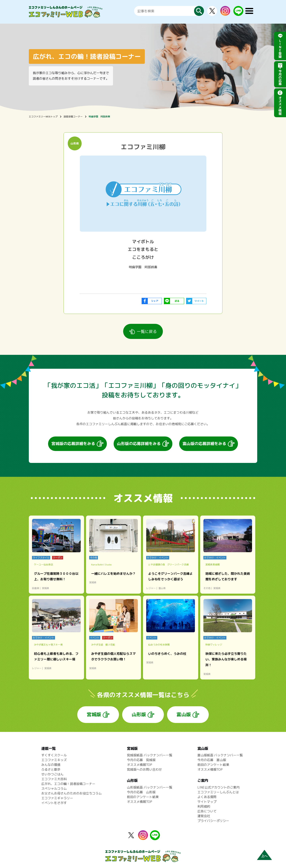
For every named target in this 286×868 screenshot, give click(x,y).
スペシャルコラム (54, 789)
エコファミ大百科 (54, 779)
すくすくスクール (54, 755)
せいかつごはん (52, 774)
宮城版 (94, 714)
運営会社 (204, 816)
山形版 (139, 714)
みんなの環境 (51, 765)
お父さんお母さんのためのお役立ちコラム (71, 793)
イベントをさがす (54, 803)
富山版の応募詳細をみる (204, 443)
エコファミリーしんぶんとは (218, 792)
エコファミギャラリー (57, 798)
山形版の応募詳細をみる (139, 443)
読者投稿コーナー (73, 117)
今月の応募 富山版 (212, 760)
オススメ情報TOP (140, 765)
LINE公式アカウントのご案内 (218, 787)
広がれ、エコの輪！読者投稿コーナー (68, 784)
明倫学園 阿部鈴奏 (99, 117)
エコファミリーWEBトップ (43, 117)
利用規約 (204, 806)
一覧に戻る (147, 331)
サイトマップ (207, 802)
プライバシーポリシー (213, 821)
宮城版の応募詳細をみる (73, 443)
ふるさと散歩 (51, 769)
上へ (264, 856)
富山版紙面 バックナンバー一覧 (220, 755)
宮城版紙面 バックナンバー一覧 (150, 755)
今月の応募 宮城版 (141, 760)
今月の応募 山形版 (141, 792)
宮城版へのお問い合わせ (144, 769)
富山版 (184, 714)
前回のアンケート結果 (143, 797)
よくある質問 (207, 797)
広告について (207, 811)
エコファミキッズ (54, 760)
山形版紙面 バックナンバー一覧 (150, 787)
